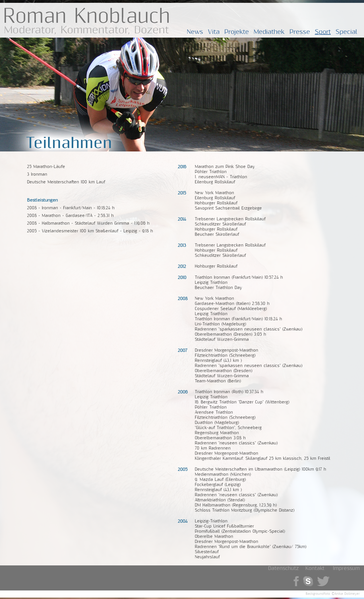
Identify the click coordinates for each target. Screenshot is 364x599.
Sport (323, 32)
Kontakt (315, 568)
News (195, 32)
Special (347, 32)
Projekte (237, 32)
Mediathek (269, 32)
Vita (214, 32)
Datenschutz (283, 568)
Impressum (346, 568)
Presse (300, 32)
